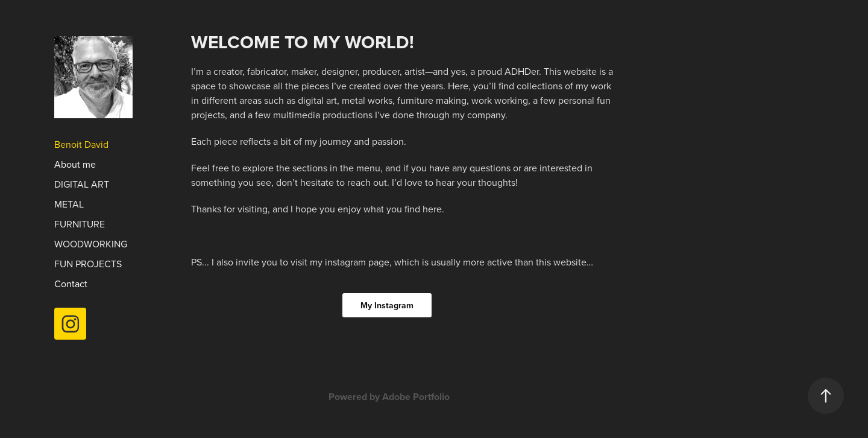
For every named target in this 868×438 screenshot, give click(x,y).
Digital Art (82, 184)
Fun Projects (88, 264)
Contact (71, 284)
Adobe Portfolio (416, 397)
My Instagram (387, 305)
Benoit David (81, 144)
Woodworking (91, 244)
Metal (69, 204)
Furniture (80, 224)
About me (75, 164)
